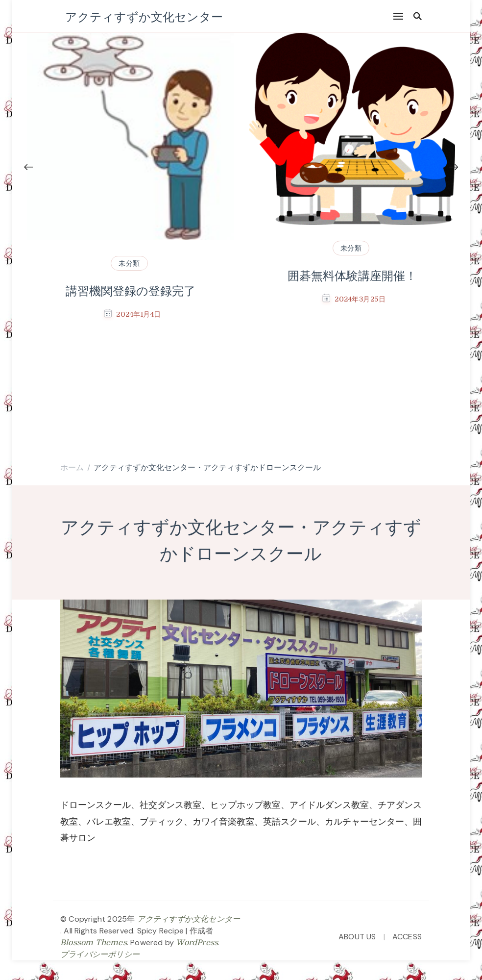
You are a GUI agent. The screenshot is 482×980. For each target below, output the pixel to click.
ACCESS (407, 937)
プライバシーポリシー (100, 955)
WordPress (197, 943)
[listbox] (241, 225)
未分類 (129, 263)
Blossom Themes (94, 943)
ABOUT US (357, 937)
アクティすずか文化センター (144, 16)
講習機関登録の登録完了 (131, 291)
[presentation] (29, 167)
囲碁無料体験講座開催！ (352, 276)
